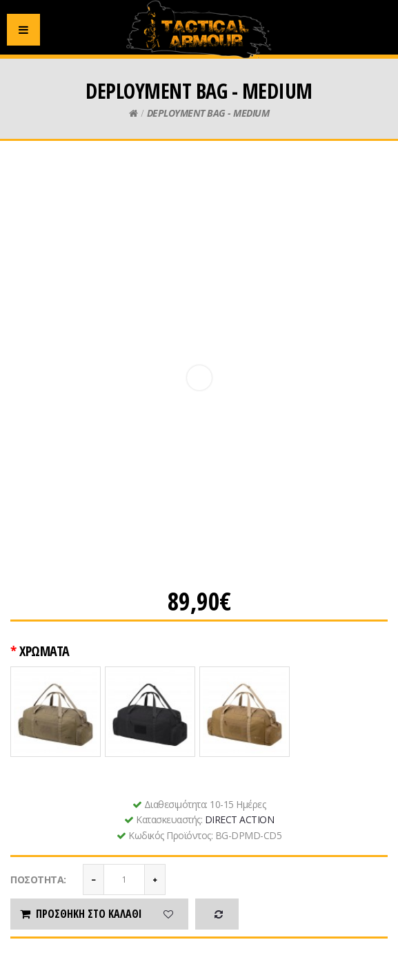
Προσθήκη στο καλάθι (80, 914)
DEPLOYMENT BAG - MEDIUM (208, 113)
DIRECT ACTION (240, 819)
